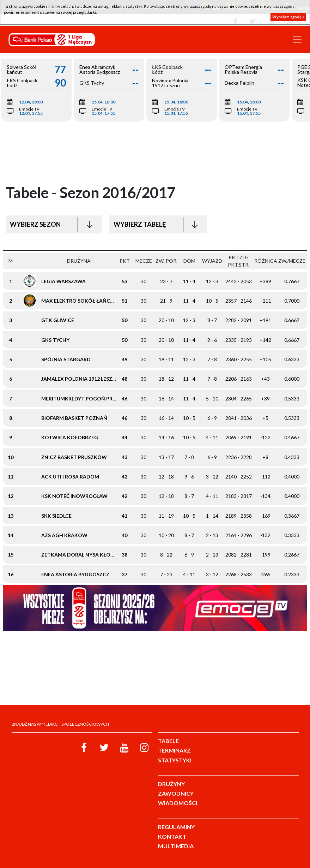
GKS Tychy (55, 340)
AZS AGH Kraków (64, 535)
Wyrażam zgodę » (288, 17)
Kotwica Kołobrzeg (70, 437)
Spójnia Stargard (66, 359)
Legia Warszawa (63, 281)
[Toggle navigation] (297, 40)
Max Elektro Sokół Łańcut (79, 301)
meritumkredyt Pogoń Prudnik (85, 399)
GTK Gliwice (58, 320)
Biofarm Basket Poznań (74, 418)
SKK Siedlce (56, 516)
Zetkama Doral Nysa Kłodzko (83, 555)
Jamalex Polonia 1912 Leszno (81, 379)
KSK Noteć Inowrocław (74, 496)
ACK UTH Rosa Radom (70, 477)
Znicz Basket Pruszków (74, 457)
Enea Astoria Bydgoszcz (75, 574)
